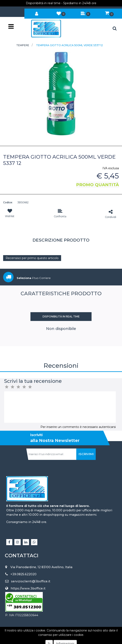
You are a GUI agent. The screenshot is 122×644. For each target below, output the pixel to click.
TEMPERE (23, 45)
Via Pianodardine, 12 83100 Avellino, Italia (41, 567)
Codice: (8, 202)
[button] (37, 13)
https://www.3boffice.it (28, 588)
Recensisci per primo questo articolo (32, 258)
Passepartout (70, 635)
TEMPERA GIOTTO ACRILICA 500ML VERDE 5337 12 (69, 45)
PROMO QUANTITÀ (97, 185)
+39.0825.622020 (23, 574)
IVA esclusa (111, 168)
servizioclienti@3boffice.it (31, 581)
